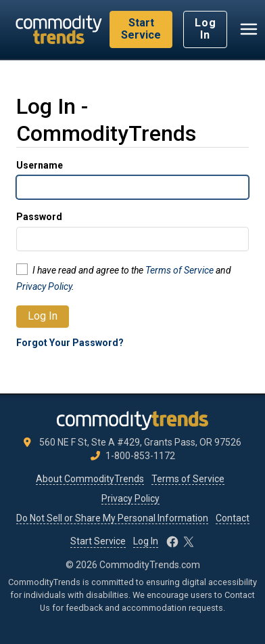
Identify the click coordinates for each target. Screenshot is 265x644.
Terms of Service (179, 270)
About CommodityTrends (90, 479)
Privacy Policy (44, 286)
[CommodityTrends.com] (59, 29)
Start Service (141, 29)
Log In (205, 29)
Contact (233, 518)
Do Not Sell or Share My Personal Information (112, 518)
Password (39, 217)
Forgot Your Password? (70, 343)
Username (40, 165)
